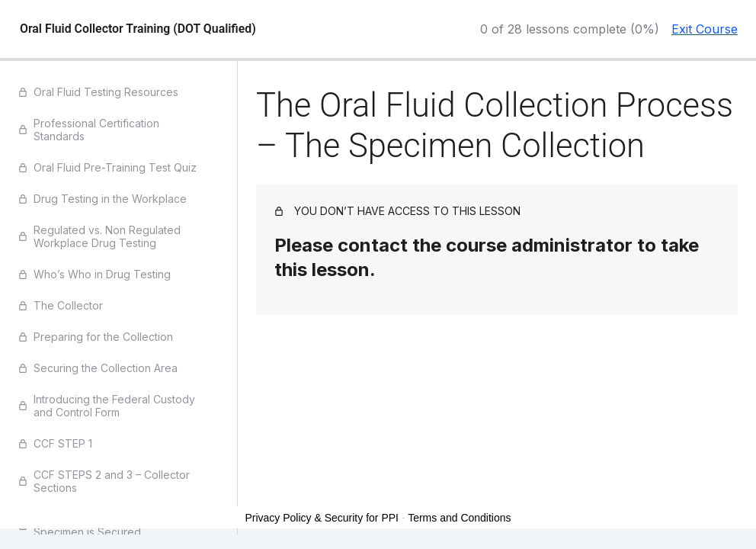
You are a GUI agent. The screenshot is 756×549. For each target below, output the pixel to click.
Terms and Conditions (459, 518)
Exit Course (705, 29)
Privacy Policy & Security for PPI (322, 518)
